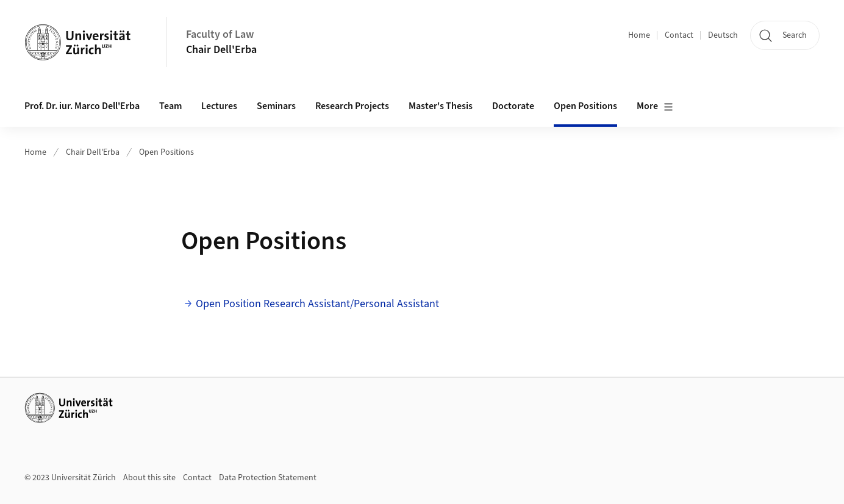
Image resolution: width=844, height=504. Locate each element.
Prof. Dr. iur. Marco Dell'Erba (82, 106)
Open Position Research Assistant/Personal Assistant (319, 304)
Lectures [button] (219, 106)
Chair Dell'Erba (221, 50)
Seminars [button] (276, 106)
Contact (679, 35)
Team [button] (170, 106)
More (655, 107)
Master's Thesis (441, 106)
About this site (149, 478)
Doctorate (513, 106)
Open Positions (585, 106)
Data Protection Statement (268, 478)
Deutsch (723, 35)
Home (639, 35)
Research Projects (352, 106)
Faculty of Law (220, 34)
